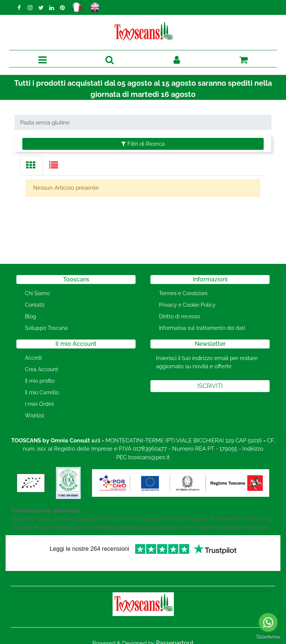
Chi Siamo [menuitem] (37, 293)
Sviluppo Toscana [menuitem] (46, 328)
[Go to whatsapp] (268, 622)
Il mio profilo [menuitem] (40, 381)
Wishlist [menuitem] (35, 416)
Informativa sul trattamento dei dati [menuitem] (202, 328)
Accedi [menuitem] (33, 358)
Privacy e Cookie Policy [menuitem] (187, 305)
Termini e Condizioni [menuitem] (183, 293)
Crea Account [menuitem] (42, 369)
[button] (210, 386)
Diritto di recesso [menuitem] (179, 316)
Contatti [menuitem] (35, 305)
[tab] (32, 166)
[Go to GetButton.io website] (268, 637)
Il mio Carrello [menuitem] (42, 392)
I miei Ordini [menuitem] (39, 404)
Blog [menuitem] (31, 316)
